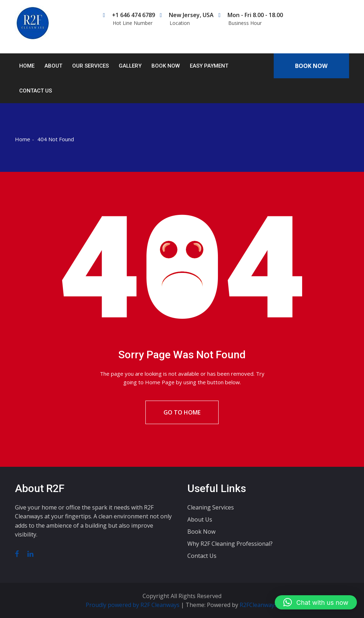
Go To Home (182, 412)
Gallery (130, 66)
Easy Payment (209, 66)
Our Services (90, 66)
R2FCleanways (258, 605)
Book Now (166, 66)
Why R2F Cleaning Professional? (230, 544)
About (53, 66)
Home (27, 66)
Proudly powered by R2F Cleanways (133, 605)
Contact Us (36, 91)
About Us (200, 519)
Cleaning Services (211, 507)
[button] (316, 602)
